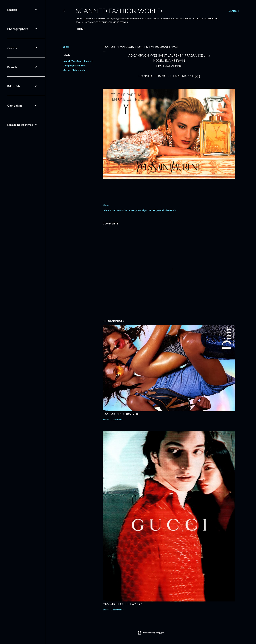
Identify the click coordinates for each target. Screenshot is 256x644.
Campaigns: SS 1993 (75, 65)
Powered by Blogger (151, 633)
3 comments (117, 610)
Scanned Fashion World (119, 11)
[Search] (234, 11)
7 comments (117, 419)
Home (81, 29)
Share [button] (66, 47)
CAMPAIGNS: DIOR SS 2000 (121, 414)
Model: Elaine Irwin (74, 70)
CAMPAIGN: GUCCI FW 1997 (122, 604)
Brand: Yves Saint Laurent (78, 61)
